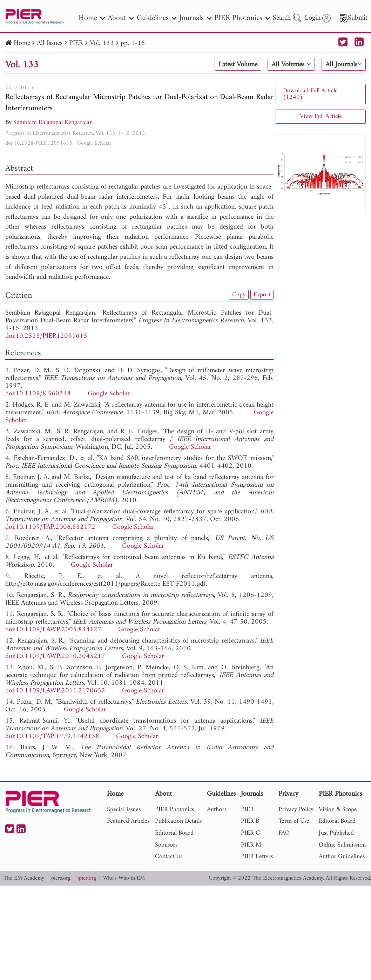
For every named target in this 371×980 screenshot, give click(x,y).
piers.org (61, 878)
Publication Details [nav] (178, 821)
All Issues (50, 43)
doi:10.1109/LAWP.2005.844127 (53, 630)
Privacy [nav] (288, 794)
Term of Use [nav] (294, 821)
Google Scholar (94, 143)
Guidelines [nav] (157, 18)
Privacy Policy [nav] (296, 810)
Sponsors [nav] (166, 845)
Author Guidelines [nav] (342, 857)
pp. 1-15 (133, 43)
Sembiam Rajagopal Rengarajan (53, 122)
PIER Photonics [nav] (242, 18)
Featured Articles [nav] (128, 821)
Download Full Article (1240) (310, 94)
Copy (239, 295)
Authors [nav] (217, 810)
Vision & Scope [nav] (338, 810)
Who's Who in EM (124, 878)
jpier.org (87, 878)
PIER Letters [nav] (257, 857)
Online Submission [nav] (342, 845)
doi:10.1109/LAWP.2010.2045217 (55, 656)
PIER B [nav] (250, 821)
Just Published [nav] (336, 833)
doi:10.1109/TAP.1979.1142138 (52, 736)
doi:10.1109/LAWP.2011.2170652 (55, 691)
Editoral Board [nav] (337, 821)
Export (262, 295)
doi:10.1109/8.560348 (38, 394)
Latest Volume (238, 65)
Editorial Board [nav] (174, 833)
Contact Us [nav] (169, 857)
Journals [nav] (195, 18)
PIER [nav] (247, 810)
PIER (76, 43)
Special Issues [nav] (124, 810)
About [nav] (121, 18)
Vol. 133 (102, 43)
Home (22, 43)
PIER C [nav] (250, 833)
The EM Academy (24, 878)
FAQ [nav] (284, 833)
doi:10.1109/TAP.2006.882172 (50, 527)
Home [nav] (92, 18)
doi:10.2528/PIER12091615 (39, 143)
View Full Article (321, 116)
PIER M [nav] (251, 845)
